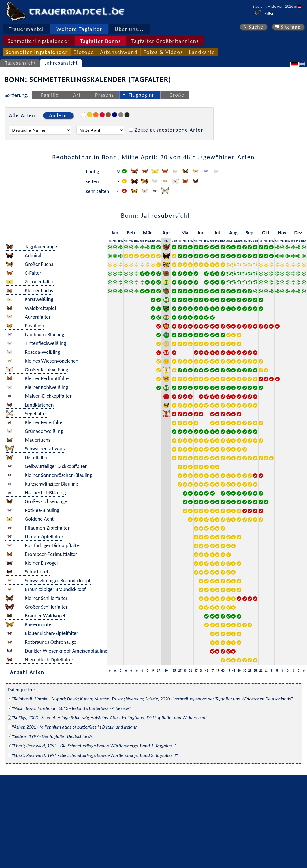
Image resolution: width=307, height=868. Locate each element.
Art (77, 95)
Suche (256, 27)
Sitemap (291, 27)
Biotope (84, 52)
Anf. (110, 241)
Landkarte (202, 52)
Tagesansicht (21, 63)
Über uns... (129, 29)
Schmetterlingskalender (39, 41)
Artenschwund (119, 52)
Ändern (58, 115)
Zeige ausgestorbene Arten (169, 130)
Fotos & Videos (163, 52)
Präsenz (105, 95)
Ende (121, 241)
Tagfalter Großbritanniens (165, 41)
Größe (177, 95)
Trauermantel (26, 29)
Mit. (115, 241)
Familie (50, 95)
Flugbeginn (142, 95)
